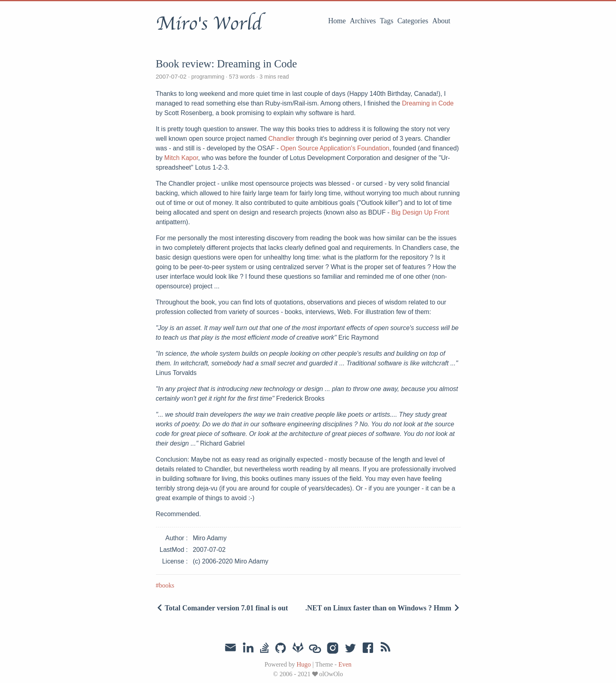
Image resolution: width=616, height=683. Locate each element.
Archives (363, 21)
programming (208, 77)
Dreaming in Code (428, 103)
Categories (413, 21)
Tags (387, 21)
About (441, 21)
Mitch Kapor (181, 158)
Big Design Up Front (420, 212)
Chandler (282, 139)
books (167, 585)
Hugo (304, 664)
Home (337, 21)
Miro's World (209, 24)
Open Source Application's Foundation (335, 148)
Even (345, 664)
